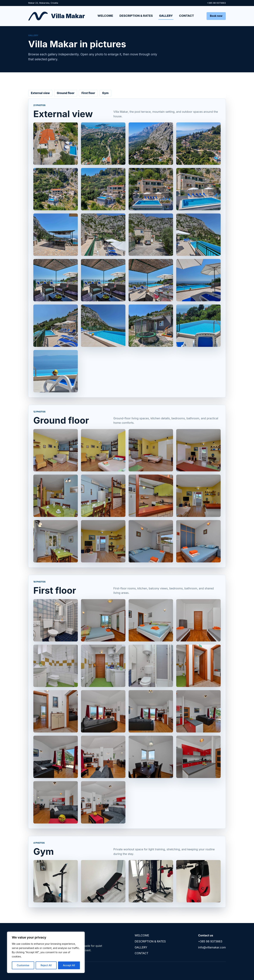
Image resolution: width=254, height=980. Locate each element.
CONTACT (186, 16)
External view (40, 93)
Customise (23, 965)
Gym (105, 93)
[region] (46, 952)
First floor (88, 93)
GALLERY (166, 16)
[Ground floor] (127, 496)
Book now (216, 16)
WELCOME (105, 16)
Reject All (46, 965)
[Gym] (127, 881)
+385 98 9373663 (216, 3)
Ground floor (66, 93)
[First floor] (127, 711)
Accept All (69, 965)
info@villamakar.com (212, 947)
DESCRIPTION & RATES (136, 16)
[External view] (127, 257)
